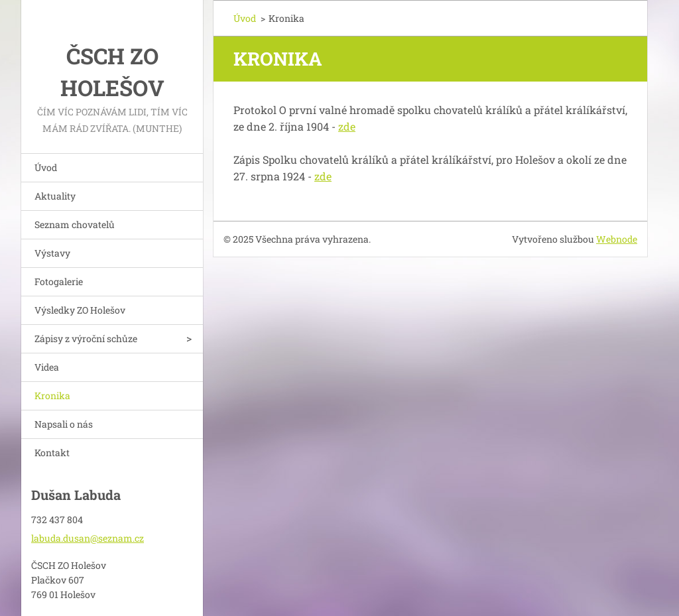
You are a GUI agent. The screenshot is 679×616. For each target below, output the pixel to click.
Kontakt (52, 453)
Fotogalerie (59, 281)
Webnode (617, 239)
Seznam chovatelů (75, 224)
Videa (47, 367)
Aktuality (55, 196)
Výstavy (52, 253)
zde (347, 126)
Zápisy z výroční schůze (86, 339)
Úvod (46, 167)
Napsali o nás (64, 424)
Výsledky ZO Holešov (80, 310)
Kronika (52, 396)
